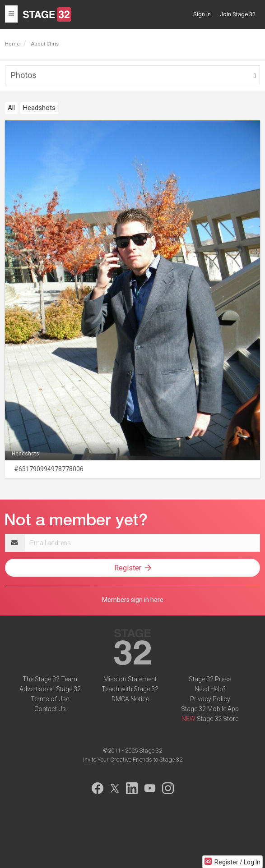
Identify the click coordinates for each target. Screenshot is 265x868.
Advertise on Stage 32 (50, 689)
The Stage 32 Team (50, 679)
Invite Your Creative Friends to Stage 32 (133, 760)
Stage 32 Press (210, 679)
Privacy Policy (210, 699)
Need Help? (210, 689)
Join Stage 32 (238, 14)
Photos (24, 75)
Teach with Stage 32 (130, 689)
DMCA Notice (130, 699)
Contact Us (50, 709)
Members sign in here (133, 600)
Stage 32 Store (218, 719)
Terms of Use (50, 699)
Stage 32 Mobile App (210, 709)
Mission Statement (130, 679)
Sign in (202, 14)
